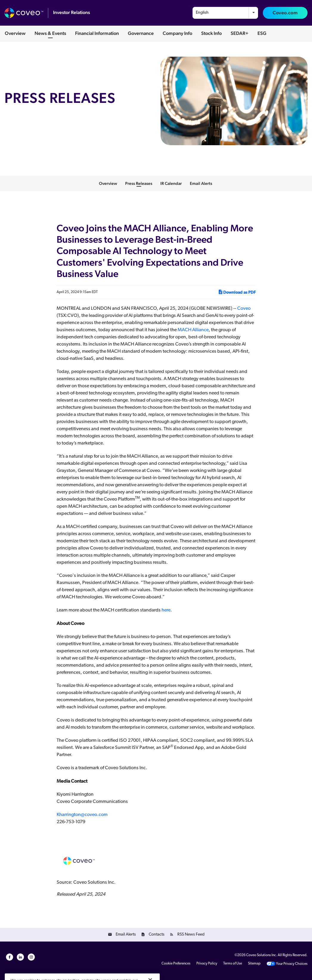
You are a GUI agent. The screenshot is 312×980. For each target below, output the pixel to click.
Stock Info (211, 33)
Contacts (157, 935)
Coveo (244, 309)
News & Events (50, 33)
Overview (15, 33)
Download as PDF (237, 292)
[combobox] (225, 13)
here (166, 610)
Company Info (177, 33)
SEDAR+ (240, 33)
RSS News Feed (191, 935)
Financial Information (97, 33)
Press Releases (139, 183)
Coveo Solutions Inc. (262, 955)
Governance (141, 33)
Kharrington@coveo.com (82, 815)
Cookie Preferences (176, 964)
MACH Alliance (193, 330)
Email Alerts (201, 183)
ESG (262, 33)
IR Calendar (171, 183)
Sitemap (254, 964)
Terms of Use (233, 964)
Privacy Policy (207, 964)
